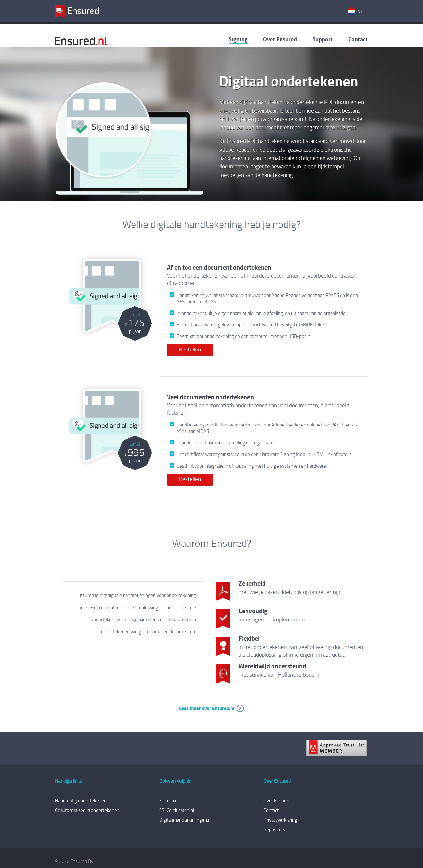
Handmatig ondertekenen (81, 800)
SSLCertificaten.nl (177, 810)
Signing (238, 39)
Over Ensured (280, 39)
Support (323, 39)
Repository (274, 829)
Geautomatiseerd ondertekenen (87, 810)
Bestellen (190, 349)
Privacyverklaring (280, 820)
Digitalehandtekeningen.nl (185, 820)
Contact (358, 39)
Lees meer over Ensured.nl (207, 708)
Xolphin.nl (169, 800)
